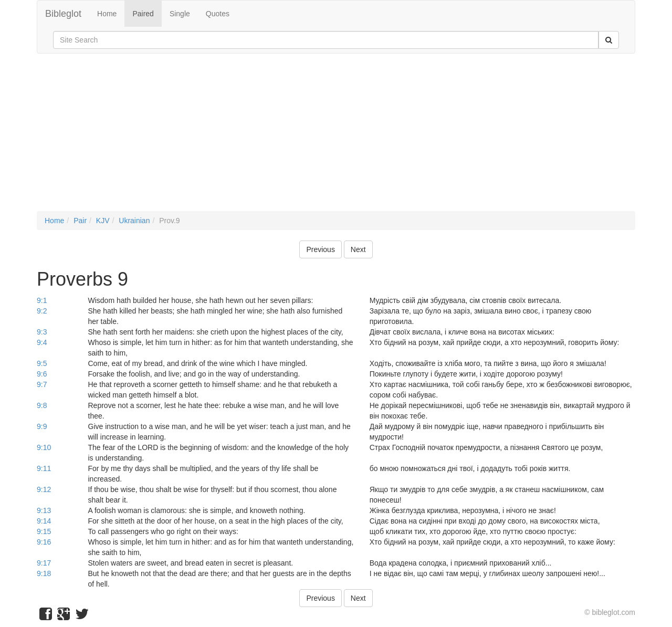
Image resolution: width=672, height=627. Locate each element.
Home (107, 14)
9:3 (42, 332)
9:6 (42, 374)
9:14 (44, 521)
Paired (143, 14)
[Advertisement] (336, 138)
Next (358, 249)
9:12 (44, 489)
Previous (320, 249)
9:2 (42, 311)
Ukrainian (134, 221)
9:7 (42, 384)
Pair (80, 221)
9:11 (44, 468)
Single (180, 14)
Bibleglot (63, 14)
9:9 (42, 426)
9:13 (44, 510)
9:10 (44, 447)
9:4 (42, 342)
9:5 (42, 363)
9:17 (44, 563)
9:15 (44, 531)
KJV (103, 221)
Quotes (218, 14)
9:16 (44, 542)
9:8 (42, 405)
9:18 (44, 573)
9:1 (42, 300)
